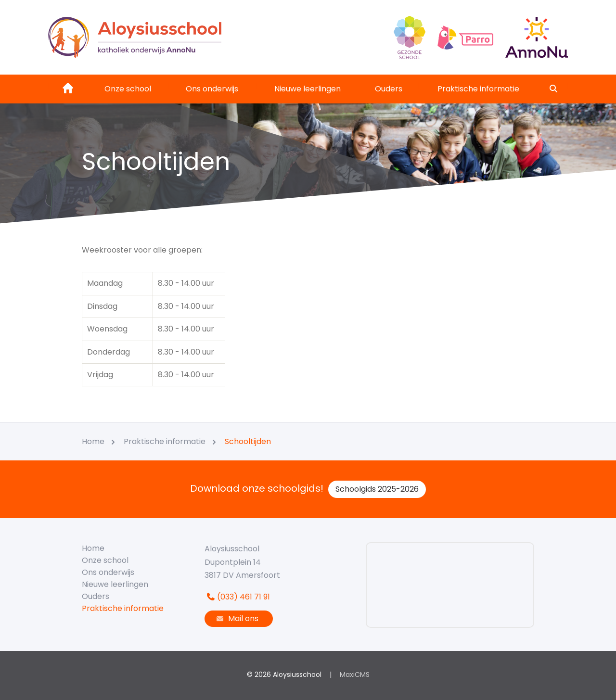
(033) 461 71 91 (237, 597)
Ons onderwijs (212, 89)
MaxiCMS (355, 675)
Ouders (389, 89)
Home (93, 548)
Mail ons (236, 618)
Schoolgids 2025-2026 (377, 489)
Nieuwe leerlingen (308, 89)
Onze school (128, 89)
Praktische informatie (478, 89)
